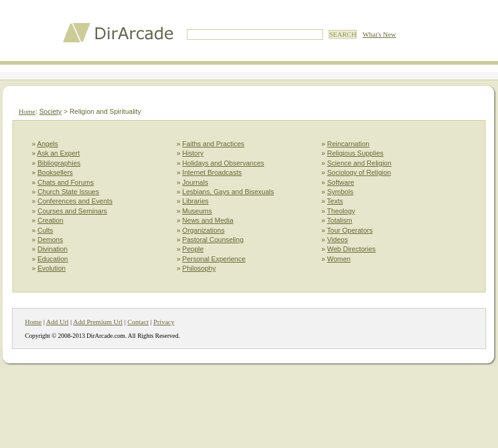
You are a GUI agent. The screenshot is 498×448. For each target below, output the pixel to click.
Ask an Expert (59, 153)
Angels (48, 144)
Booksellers (55, 172)
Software (341, 182)
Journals (195, 182)
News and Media (208, 220)
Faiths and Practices (214, 144)
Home (27, 111)
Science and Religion (359, 163)
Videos (338, 240)
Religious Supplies (356, 153)
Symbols (341, 192)
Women (339, 259)
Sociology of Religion (359, 172)
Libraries (195, 201)
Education (53, 259)
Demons (50, 240)
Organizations (204, 230)
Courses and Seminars (72, 211)
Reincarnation (349, 144)
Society (50, 111)
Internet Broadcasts (212, 172)
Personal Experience (214, 259)
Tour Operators (350, 230)
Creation (50, 220)
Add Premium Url (97, 322)
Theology (341, 211)
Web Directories (352, 249)
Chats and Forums (65, 182)
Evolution (51, 268)
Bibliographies (59, 163)
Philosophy (199, 268)
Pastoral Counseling (213, 240)
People (193, 249)
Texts (335, 201)
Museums (197, 211)
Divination (52, 249)
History (193, 153)
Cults (45, 230)
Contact (138, 322)
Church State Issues (68, 192)
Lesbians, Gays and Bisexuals (228, 192)
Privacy (164, 322)
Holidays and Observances (223, 163)
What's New (379, 34)
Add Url (57, 322)
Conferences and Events (75, 201)
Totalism (339, 220)
